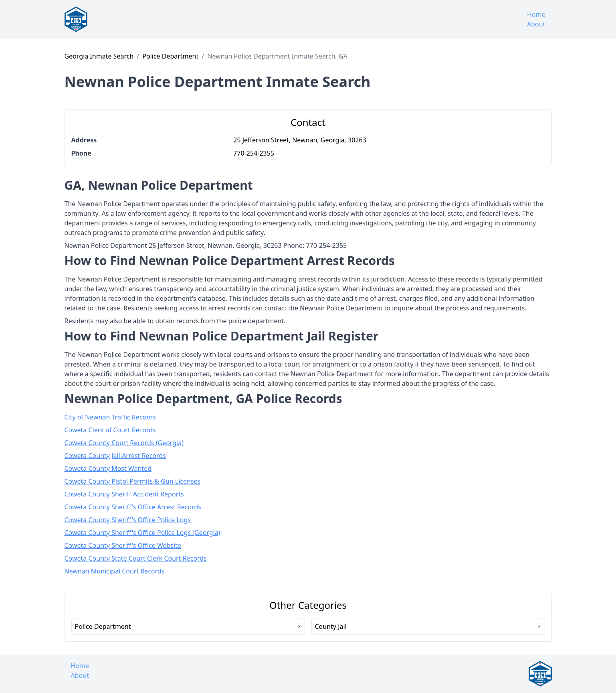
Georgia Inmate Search (99, 56)
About (536, 24)
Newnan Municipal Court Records (115, 571)
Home (536, 14)
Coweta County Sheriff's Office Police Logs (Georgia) (142, 533)
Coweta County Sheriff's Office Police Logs (128, 520)
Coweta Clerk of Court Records (110, 430)
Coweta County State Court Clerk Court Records (136, 558)
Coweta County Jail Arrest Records (115, 456)
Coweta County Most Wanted (108, 468)
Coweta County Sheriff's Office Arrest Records (133, 507)
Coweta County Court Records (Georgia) (124, 443)
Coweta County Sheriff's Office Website (123, 545)
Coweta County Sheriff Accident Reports (124, 494)
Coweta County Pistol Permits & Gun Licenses (133, 481)
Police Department (170, 56)
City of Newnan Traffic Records (110, 417)
